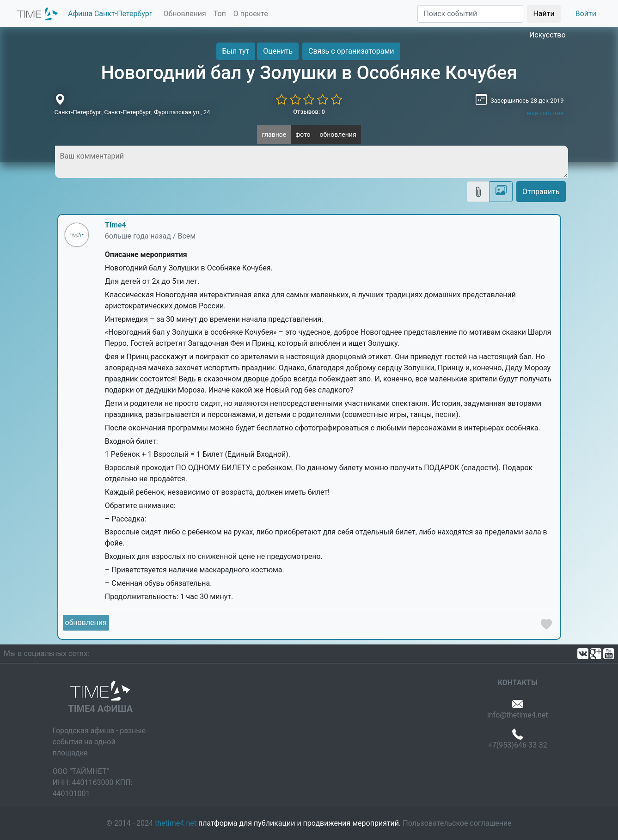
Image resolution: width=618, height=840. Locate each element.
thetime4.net (176, 823)
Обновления (184, 14)
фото (303, 135)
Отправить (541, 192)
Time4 (116, 225)
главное (274, 135)
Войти (586, 14)
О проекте (251, 14)
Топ (220, 14)
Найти (544, 14)
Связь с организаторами (351, 51)
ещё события (545, 113)
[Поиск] (470, 14)
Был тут (236, 51)
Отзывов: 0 (309, 112)
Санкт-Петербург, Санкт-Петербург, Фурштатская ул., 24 (132, 112)
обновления (338, 135)
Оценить (278, 51)
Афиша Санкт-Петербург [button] (110, 14)
